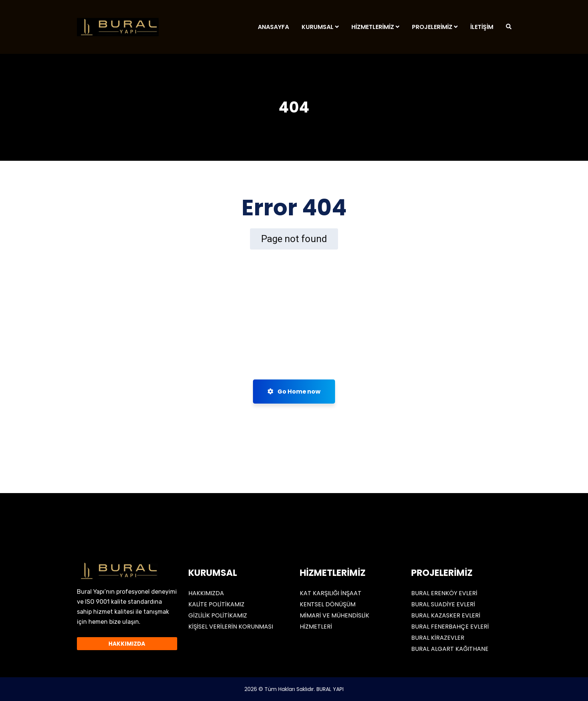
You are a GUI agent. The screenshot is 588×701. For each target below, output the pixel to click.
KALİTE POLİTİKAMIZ (216, 604)
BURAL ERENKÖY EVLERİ (444, 593)
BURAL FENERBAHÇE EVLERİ (450, 627)
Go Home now (294, 392)
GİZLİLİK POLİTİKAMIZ (218, 615)
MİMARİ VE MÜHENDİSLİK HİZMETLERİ (334, 621)
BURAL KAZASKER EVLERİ (446, 615)
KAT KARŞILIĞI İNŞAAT (331, 593)
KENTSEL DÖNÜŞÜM (328, 604)
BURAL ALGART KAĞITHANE (450, 649)
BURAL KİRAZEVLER (438, 638)
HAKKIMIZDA (206, 593)
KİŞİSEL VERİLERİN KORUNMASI (231, 627)
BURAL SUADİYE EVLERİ (443, 604)
